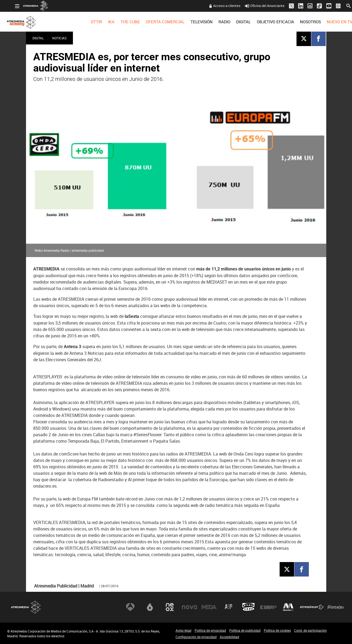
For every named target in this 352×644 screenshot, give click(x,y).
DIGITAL (236, 22)
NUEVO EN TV (332, 22)
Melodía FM (288, 607)
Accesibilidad (229, 637)
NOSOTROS (303, 22)
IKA (103, 22)
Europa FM (268, 607)
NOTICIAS (59, 38)
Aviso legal (184, 630)
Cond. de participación (310, 630)
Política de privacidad (210, 630)
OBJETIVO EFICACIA (268, 22)
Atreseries (229, 607)
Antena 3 (130, 607)
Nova (190, 607)
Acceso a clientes (219, 6)
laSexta (150, 607)
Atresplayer (312, 607)
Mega (209, 607)
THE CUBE (123, 22)
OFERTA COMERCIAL (157, 22)
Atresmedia (26, 607)
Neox (170, 607)
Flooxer (336, 607)
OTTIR (89, 22)
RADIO (217, 22)
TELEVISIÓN (194, 22)
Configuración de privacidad (196, 637)
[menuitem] (89, 22)
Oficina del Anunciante (257, 6)
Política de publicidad (245, 630)
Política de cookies (277, 630)
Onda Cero (249, 607)
